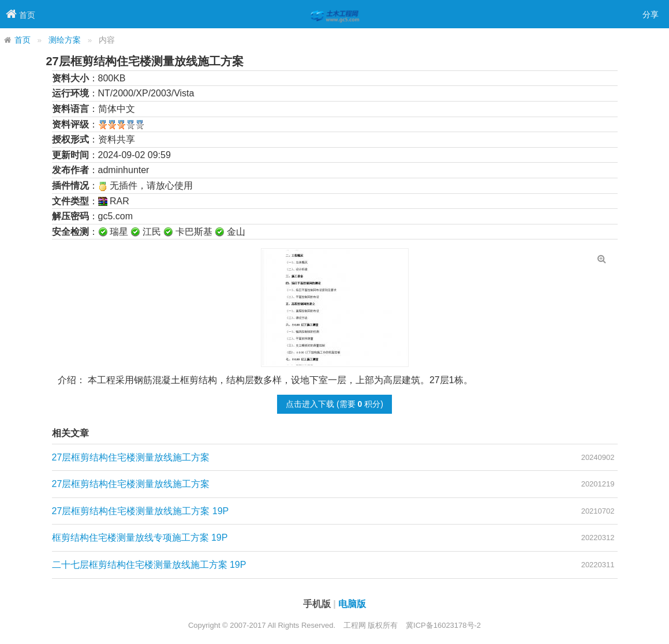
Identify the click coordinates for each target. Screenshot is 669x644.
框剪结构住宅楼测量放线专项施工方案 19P (140, 538)
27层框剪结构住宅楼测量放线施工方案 (131, 457)
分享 (651, 14)
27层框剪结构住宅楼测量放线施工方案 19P (141, 511)
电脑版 (352, 604)
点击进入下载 (310, 404)
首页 (23, 40)
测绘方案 (65, 40)
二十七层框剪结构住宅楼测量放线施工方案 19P (149, 565)
